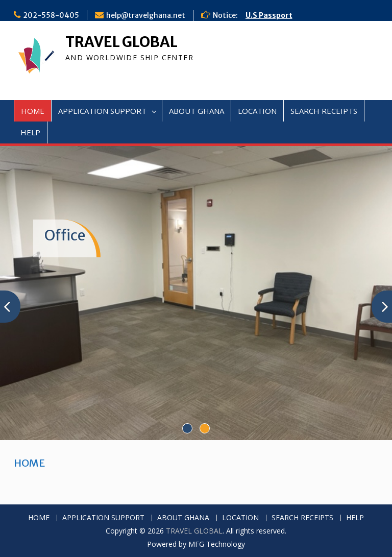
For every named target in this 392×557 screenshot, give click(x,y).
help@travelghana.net (146, 15)
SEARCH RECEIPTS (324, 111)
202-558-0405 (51, 15)
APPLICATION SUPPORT (102, 111)
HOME (33, 111)
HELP (30, 132)
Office (65, 235)
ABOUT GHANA (197, 111)
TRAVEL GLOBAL (121, 42)
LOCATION (257, 111)
